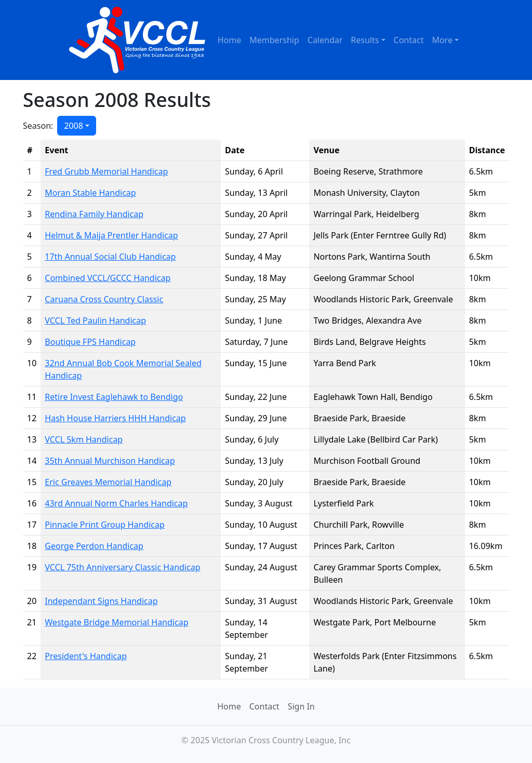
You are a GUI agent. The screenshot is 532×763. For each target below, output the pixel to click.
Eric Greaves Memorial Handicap (108, 482)
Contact (409, 40)
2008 (74, 126)
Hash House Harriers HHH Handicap (115, 418)
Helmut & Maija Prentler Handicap (111, 235)
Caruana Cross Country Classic (104, 299)
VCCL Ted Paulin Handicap (95, 320)
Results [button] (365, 40)
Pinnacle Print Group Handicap (104, 525)
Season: (38, 126)
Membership (274, 40)
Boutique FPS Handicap (90, 342)
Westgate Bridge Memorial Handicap (116, 622)
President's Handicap (86, 656)
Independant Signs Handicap (101, 601)
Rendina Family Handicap (94, 214)
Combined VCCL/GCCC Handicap (108, 278)
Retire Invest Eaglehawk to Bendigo (114, 397)
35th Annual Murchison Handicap (110, 461)
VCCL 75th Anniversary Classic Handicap (122, 567)
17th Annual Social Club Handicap (110, 257)
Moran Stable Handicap (90, 193)
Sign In (301, 706)
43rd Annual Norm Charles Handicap (116, 503)
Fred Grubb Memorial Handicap (106, 171)
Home (230, 40)
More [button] (442, 40)
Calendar (325, 40)
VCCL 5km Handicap (84, 439)
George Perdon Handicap (94, 546)
